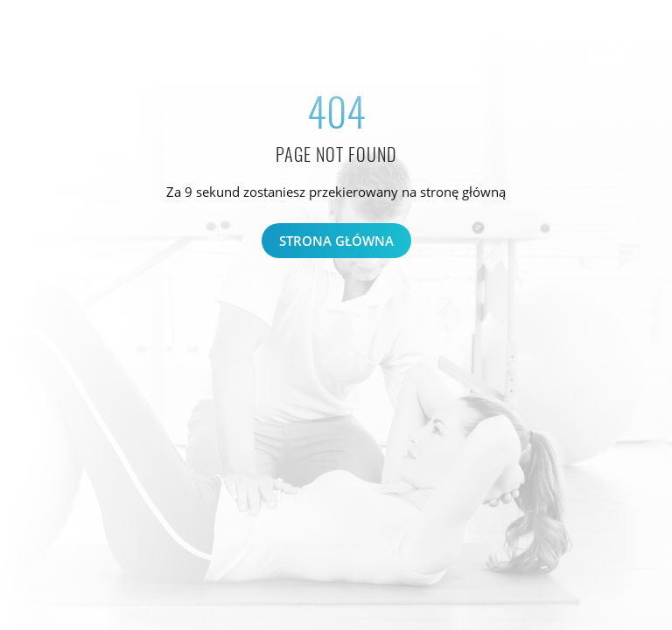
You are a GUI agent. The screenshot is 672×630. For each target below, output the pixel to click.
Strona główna (336, 241)
